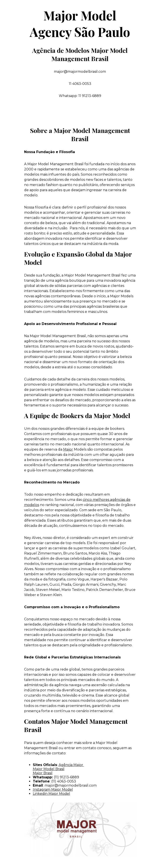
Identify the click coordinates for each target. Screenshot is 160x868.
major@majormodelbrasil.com (71, 785)
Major (68, 449)
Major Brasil (43, 773)
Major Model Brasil (49, 769)
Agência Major (71, 765)
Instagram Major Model (53, 790)
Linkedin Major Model (51, 794)
